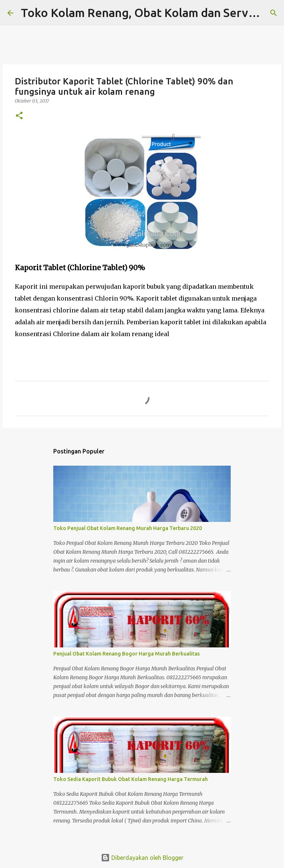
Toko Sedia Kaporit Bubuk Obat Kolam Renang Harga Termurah (131, 779)
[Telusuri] (274, 13)
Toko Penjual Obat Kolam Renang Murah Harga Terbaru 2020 (128, 528)
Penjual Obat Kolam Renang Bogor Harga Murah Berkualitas (126, 654)
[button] (19, 116)
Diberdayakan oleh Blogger (142, 858)
